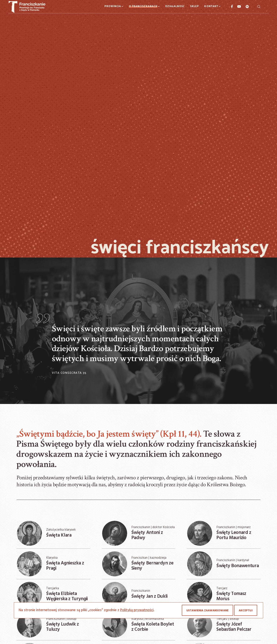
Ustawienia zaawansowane (207, 611)
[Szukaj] (259, 7)
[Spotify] (245, 7)
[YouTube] (237, 7)
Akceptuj (246, 611)
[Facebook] (230, 7)
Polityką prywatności (137, 610)
